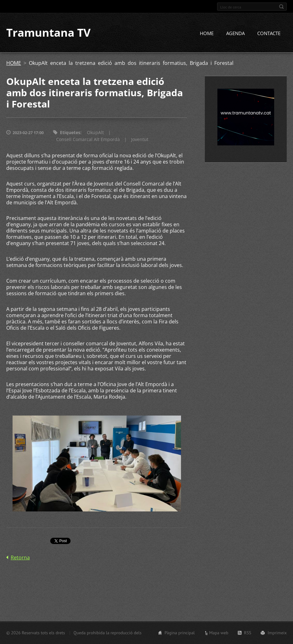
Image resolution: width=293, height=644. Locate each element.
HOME (207, 34)
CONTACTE (269, 34)
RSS (248, 633)
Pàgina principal (179, 633)
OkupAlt (95, 133)
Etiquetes (70, 133)
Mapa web (219, 633)
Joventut (140, 140)
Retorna (20, 558)
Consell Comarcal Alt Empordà (88, 140)
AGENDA (235, 34)
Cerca (281, 7)
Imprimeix (277, 633)
